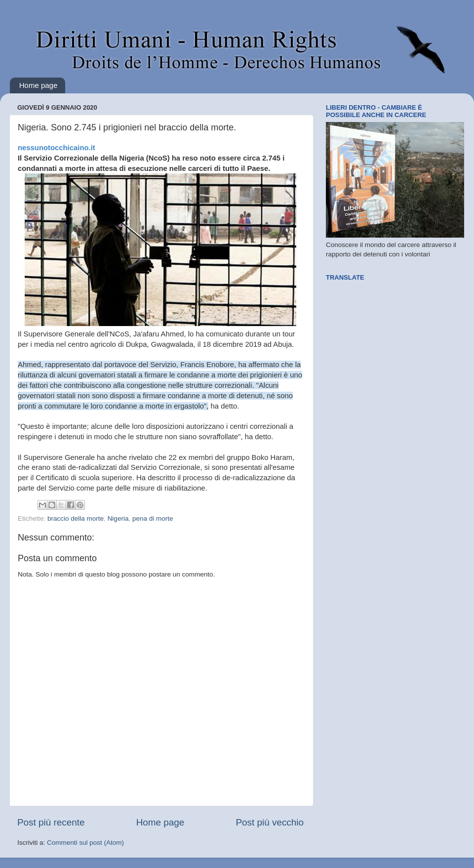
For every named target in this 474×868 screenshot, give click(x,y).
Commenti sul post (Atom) (85, 843)
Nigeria (118, 518)
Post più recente (51, 822)
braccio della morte (76, 518)
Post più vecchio (270, 822)
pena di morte (153, 518)
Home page (39, 85)
